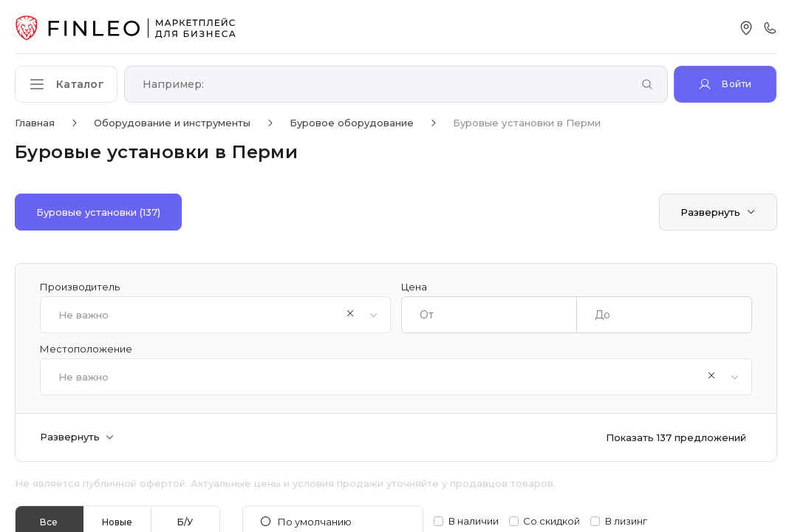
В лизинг (626, 521)
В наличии (474, 521)
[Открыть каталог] (66, 84)
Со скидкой (552, 521)
